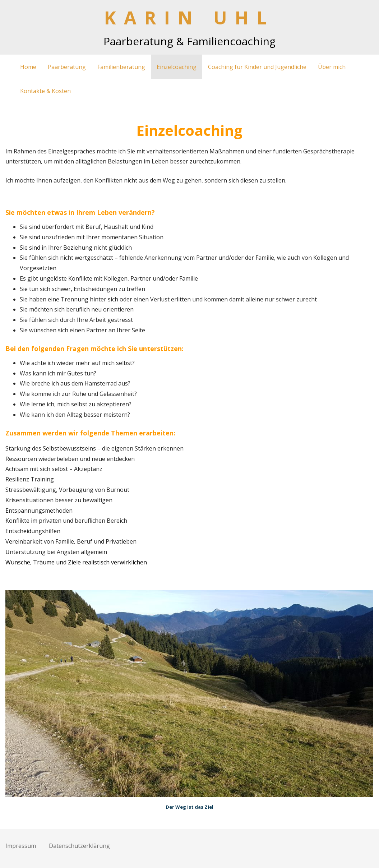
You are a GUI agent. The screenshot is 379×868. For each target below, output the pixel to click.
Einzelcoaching (177, 67)
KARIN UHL (190, 18)
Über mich (332, 67)
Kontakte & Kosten (45, 91)
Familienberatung (121, 67)
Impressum (21, 846)
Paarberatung (67, 67)
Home (28, 67)
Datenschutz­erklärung (79, 846)
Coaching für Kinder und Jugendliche (257, 67)
